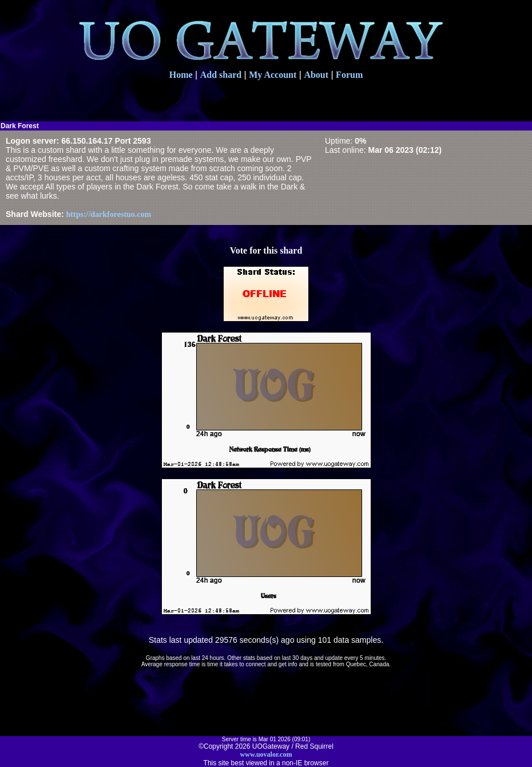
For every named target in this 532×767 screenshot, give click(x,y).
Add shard (221, 75)
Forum (349, 75)
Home (181, 75)
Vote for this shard (266, 250)
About (316, 75)
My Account (273, 75)
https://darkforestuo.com (109, 214)
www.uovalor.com (266, 754)
